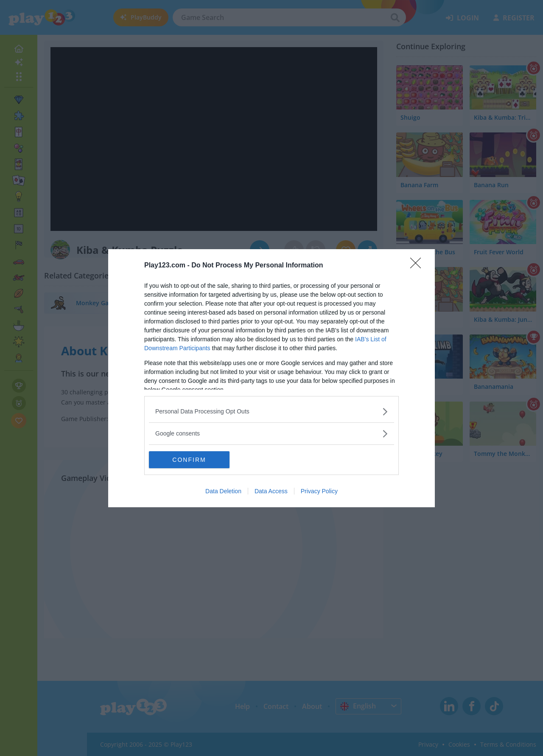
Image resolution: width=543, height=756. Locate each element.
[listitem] (271, 412)
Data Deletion (223, 491)
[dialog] (271, 378)
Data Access (271, 491)
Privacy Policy (319, 491)
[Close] (418, 266)
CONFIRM (189, 460)
